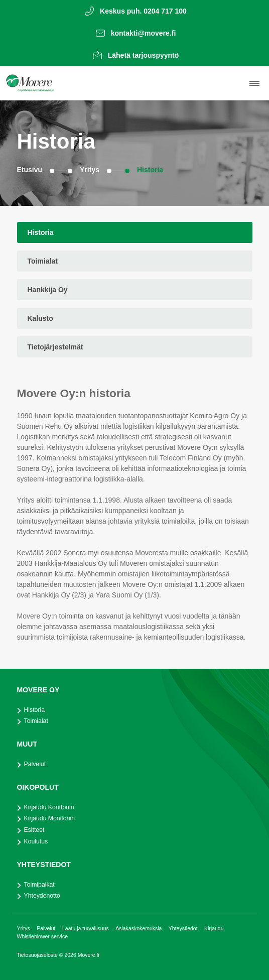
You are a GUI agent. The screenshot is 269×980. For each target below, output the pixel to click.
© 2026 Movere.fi (79, 955)
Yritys (90, 170)
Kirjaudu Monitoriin (49, 818)
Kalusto (40, 318)
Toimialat (43, 261)
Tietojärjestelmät (55, 347)
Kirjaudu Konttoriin (49, 807)
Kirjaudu (214, 928)
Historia (150, 170)
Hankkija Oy (48, 290)
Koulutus (36, 841)
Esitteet (34, 830)
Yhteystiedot (184, 928)
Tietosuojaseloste (38, 955)
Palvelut (35, 764)
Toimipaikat (39, 885)
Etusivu (30, 170)
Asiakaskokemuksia (139, 928)
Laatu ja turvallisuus (86, 928)
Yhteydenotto (42, 896)
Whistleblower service (43, 936)
